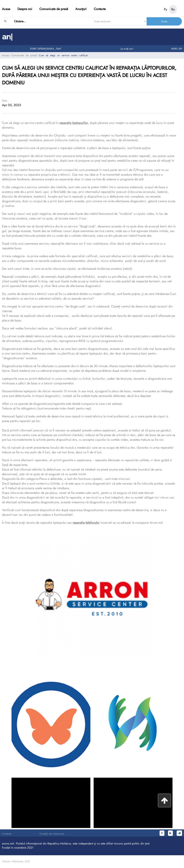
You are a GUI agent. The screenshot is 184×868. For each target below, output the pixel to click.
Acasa (6, 9)
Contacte (100, 9)
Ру (165, 9)
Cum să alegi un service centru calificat (63, 55)
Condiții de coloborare (52, 834)
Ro (173, 9)
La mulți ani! (128, 49)
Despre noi (25, 9)
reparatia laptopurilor (74, 123)
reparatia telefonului (86, 523)
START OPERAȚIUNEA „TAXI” (47, 49)
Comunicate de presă (54, 9)
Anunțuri (81, 9)
